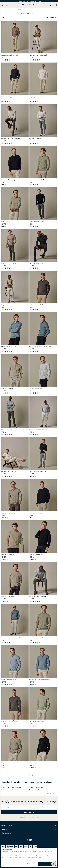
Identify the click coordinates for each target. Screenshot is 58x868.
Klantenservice (29, 833)
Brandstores (29, 829)
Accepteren (47, 864)
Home (4, 9)
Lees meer (52, 793)
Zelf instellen (29, 864)
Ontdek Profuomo (29, 825)
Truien (9, 9)
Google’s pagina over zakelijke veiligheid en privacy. (30, 857)
